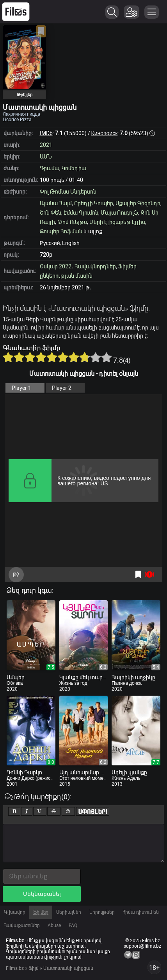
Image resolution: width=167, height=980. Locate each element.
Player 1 (21, 388)
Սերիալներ (69, 912)
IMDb (46, 133)
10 (107, 357)
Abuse (54, 925)
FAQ (73, 925)
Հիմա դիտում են (141, 912)
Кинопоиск (105, 133)
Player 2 (62, 388)
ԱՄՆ (46, 157)
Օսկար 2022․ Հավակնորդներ (78, 266)
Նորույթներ (102, 912)
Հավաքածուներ (22, 925)
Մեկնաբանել (42, 894)
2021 (46, 145)
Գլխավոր (15, 912)
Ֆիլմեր (41, 912)
